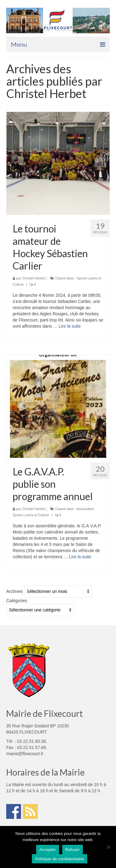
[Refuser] (108, 847)
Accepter (47, 850)
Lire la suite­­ (70, 326)
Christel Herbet (33, 278)
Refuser (73, 850)
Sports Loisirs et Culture (31, 515)
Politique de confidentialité (59, 859)
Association (85, 509)
